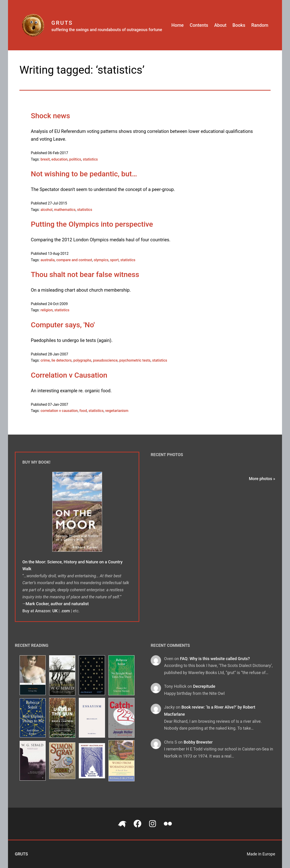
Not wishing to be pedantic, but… (84, 174)
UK (55, 611)
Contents (199, 25)
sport (114, 260)
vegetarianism (117, 411)
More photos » (262, 479)
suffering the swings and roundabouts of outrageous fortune (107, 30)
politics (75, 159)
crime (45, 360)
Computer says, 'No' (63, 325)
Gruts (62, 23)
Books (239, 25)
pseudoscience (105, 360)
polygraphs (82, 360)
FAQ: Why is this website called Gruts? (215, 659)
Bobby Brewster (198, 742)
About (220, 25)
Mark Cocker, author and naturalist (57, 604)
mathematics (65, 210)
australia (47, 260)
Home (178, 25)
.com (65, 611)
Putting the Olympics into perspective (92, 224)
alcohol (46, 210)
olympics (101, 260)
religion (46, 310)
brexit (45, 159)
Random (260, 25)
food (83, 411)
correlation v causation (59, 411)
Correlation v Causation (69, 375)
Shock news (50, 116)
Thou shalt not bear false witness (85, 274)
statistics (90, 159)
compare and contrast (74, 260)
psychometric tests (135, 360)
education (59, 159)
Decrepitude (204, 686)
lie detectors (62, 360)
